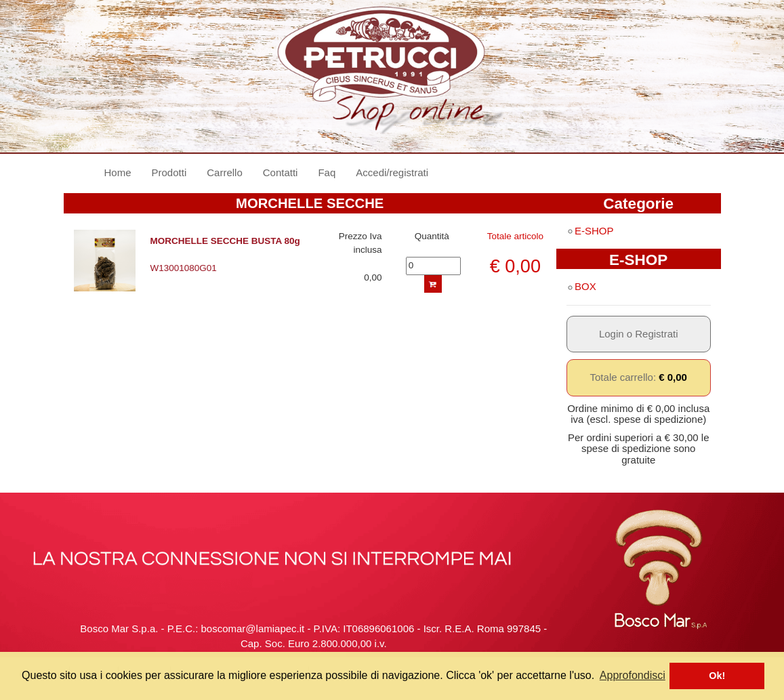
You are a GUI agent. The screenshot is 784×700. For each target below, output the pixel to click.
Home (123, 172)
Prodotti (169, 172)
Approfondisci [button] (633, 675)
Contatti (281, 172)
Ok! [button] (717, 676)
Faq (327, 172)
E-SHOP (590, 231)
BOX (581, 286)
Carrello (225, 172)
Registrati (656, 334)
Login (612, 334)
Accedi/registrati (392, 172)
